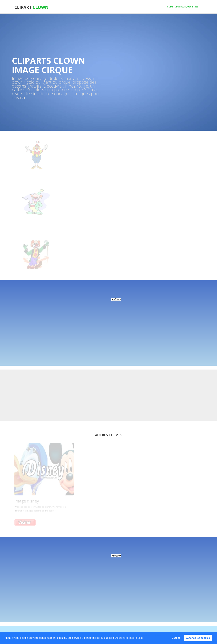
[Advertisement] (116, 325)
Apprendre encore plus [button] (129, 638)
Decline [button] (176, 638)
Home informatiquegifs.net (183, 7)
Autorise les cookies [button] (198, 638)
